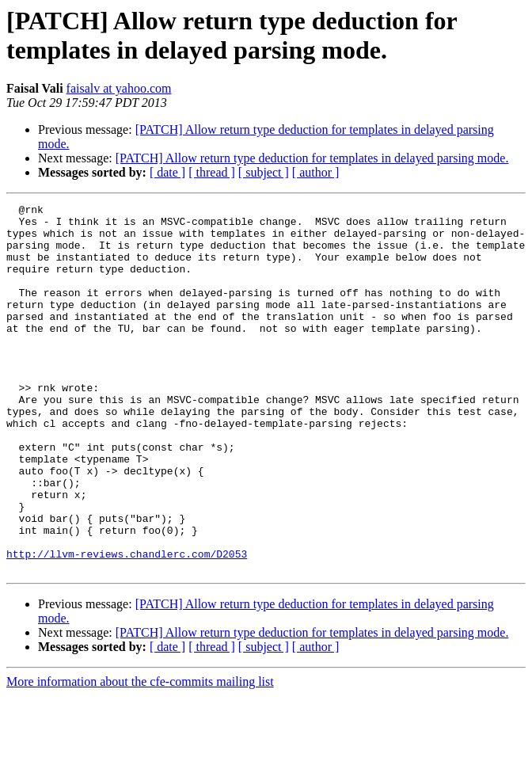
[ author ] (316, 172)
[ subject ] (264, 172)
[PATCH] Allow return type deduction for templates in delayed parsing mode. (312, 158)
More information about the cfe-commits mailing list (140, 755)
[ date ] (167, 172)
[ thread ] (212, 172)
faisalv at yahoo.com (119, 88)
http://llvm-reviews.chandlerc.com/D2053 (127, 625)
